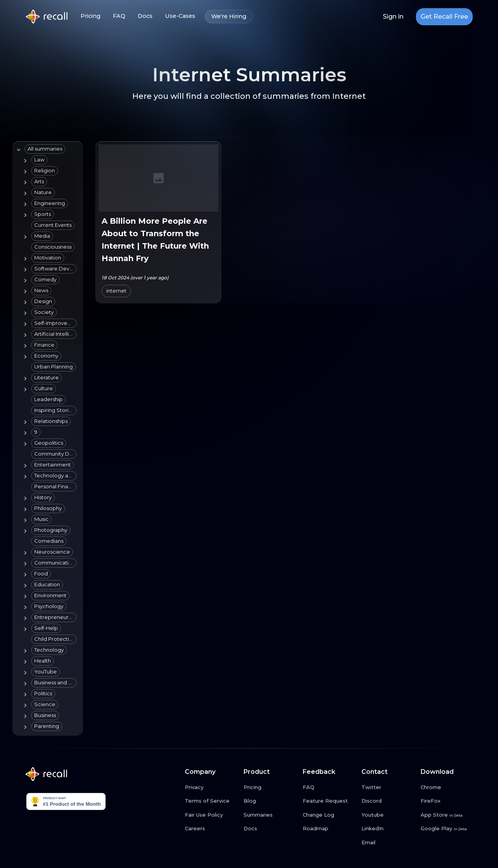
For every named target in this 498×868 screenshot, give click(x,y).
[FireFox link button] (447, 801)
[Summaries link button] (270, 815)
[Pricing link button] (270, 787)
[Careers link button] (211, 829)
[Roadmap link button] (329, 829)
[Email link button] (388, 843)
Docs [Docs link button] (145, 16)
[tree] (46, 438)
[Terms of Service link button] (211, 801)
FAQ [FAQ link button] (119, 16)
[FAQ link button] (329, 787)
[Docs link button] (270, 829)
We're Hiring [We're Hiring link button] (229, 17)
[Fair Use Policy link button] (211, 815)
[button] (45, 149)
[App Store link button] (447, 815)
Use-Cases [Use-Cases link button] (180, 16)
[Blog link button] (270, 801)
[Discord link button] (388, 801)
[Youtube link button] (388, 815)
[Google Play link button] (447, 829)
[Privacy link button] (211, 787)
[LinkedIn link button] (388, 829)
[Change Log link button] (329, 815)
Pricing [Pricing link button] (90, 16)
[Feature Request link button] (329, 801)
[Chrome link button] (447, 787)
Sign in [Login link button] (393, 17)
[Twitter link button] (388, 787)
